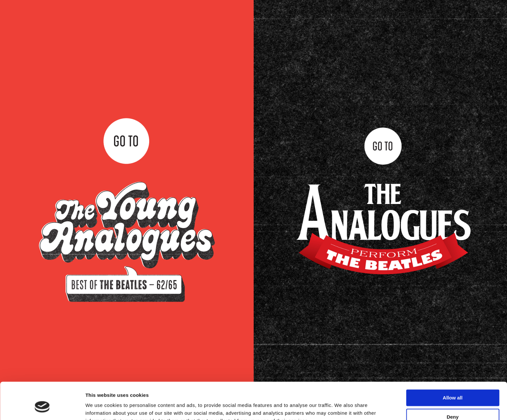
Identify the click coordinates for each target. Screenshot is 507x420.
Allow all (453, 366)
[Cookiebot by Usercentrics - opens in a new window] (42, 407)
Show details (100, 407)
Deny (453, 385)
